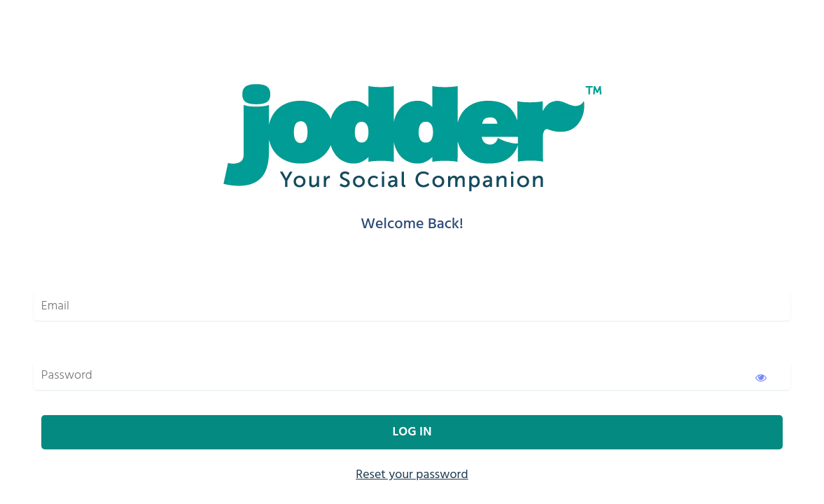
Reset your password (412, 475)
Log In (412, 432)
